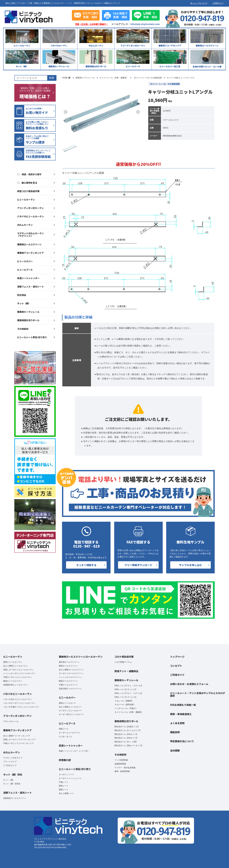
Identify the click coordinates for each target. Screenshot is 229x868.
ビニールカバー (25, 261)
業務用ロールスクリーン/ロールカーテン (81, 657)
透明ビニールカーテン (13, 662)
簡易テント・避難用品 (126, 671)
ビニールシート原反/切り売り (32, 337)
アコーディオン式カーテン (30, 208)
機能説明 (175, 732)
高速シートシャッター (28, 278)
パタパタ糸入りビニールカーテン (17, 699)
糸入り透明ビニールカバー (70, 707)
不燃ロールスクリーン (68, 685)
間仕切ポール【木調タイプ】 (127, 727)
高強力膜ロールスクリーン (70, 689)
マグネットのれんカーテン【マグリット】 (31, 235)
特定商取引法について (182, 741)
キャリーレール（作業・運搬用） (129, 712)
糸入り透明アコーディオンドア (17, 736)
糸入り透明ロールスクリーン (71, 670)
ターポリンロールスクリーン (71, 673)
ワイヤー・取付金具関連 (125, 768)
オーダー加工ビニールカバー (71, 714)
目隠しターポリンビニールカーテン (18, 670)
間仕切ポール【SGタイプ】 (126, 738)
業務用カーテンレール (28, 312)
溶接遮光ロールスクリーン (15, 798)
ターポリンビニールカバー (70, 711)
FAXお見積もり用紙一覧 (183, 705)
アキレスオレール (11, 721)
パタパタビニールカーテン (31, 216)
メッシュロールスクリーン (70, 677)
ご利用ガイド (218, 3)
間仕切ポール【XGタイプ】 (126, 734)
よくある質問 (177, 723)
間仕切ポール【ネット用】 (126, 742)
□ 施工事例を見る (27, 183)
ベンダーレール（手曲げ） (126, 708)
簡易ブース (64, 729)
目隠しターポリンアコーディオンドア (19, 740)
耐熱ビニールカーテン (13, 681)
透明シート (64, 790)
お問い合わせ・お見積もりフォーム (189, 684)
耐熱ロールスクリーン (68, 681)
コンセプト (176, 666)
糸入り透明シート (66, 793)
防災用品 (22, 295)
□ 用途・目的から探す (29, 174)
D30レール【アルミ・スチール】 (129, 686)
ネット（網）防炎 (13, 774)
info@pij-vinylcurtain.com (145, 24)
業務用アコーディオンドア (30, 253)
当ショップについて (199, 3)
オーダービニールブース (69, 733)
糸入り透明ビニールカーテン (16, 666)
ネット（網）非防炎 (12, 784)
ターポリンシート (66, 775)
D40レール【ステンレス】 (126, 697)
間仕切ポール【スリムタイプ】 (128, 730)
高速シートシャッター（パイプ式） (74, 751)
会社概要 (175, 750)
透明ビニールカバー (67, 703)
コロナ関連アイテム (123, 662)
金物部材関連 (120, 764)
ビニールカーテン (26, 200)
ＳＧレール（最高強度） (125, 705)
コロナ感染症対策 (124, 657)
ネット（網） (24, 303)
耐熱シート (64, 786)
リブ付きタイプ (10, 765)
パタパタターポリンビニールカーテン (19, 703)
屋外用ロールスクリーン (69, 662)
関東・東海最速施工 (181, 714)
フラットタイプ (10, 762)
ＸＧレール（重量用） (124, 701)
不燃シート (64, 782)
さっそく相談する (86, 565)
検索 (52, 78)
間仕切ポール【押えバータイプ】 (129, 746)
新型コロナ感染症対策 (28, 191)
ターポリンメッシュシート (70, 778)
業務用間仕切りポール (28, 320)
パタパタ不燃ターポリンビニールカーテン (21, 707)
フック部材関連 (121, 760)
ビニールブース (25, 270)
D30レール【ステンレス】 (126, 689)
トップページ (177, 657)
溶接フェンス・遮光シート (31, 287)
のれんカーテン (25, 225)
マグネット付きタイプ (13, 758)
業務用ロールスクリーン (29, 244)
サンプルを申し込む (191, 565)
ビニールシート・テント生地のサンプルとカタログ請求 (198, 694)
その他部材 (23, 329)
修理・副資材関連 (122, 771)
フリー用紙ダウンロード (138, 565)
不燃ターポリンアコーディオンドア (18, 743)
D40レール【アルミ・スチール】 (129, 693)
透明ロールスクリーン (68, 666)
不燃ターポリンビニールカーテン (17, 677)
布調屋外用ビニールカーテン (16, 685)
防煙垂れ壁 (65, 760)
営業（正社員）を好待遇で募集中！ (92, 24)
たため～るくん (66, 737)
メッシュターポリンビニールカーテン (19, 673)
